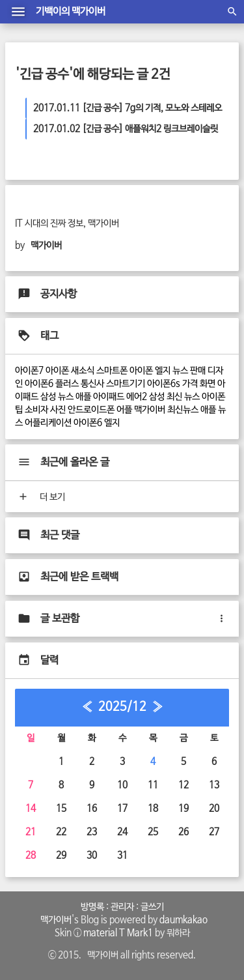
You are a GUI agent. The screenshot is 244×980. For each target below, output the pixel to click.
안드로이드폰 (91, 410)
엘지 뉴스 (171, 371)
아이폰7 (29, 371)
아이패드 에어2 (120, 397)
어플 (124, 410)
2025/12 (122, 707)
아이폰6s (164, 384)
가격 (190, 384)
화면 (208, 384)
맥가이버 (150, 410)
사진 (58, 410)
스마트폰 (112, 371)
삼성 (157, 397)
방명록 (92, 907)
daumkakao (183, 920)
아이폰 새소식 (70, 371)
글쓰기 (152, 907)
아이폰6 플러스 (52, 384)
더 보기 (40, 497)
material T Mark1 (118, 933)
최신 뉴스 (183, 397)
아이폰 (141, 371)
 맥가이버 (54, 920)
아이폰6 (88, 423)
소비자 (36, 410)
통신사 (92, 384)
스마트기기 (126, 384)
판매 (198, 371)
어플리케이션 (48, 423)
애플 (83, 397)
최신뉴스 (183, 410)
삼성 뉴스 (57, 397)
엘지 (112, 423)
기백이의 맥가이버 (71, 12)
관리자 (122, 907)
